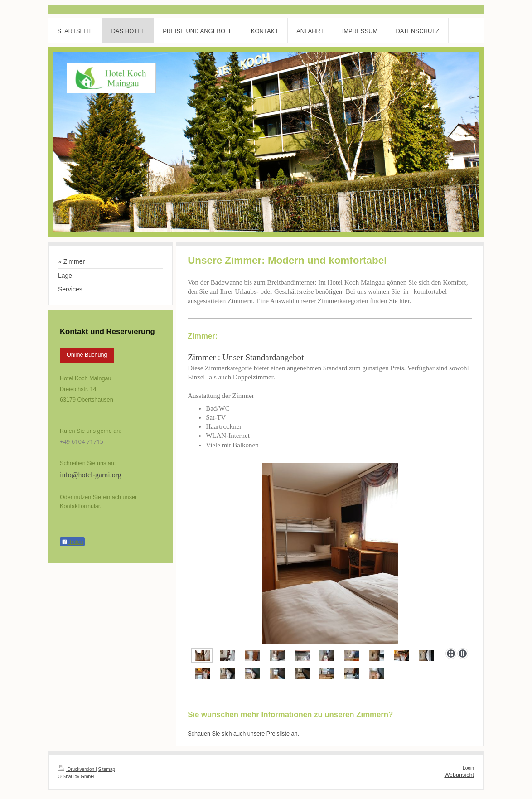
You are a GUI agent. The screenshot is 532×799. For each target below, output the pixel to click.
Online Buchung (87, 355)
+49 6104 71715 (82, 441)
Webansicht (459, 775)
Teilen (72, 542)
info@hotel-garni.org (91, 475)
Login (468, 768)
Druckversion (77, 769)
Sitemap (107, 769)
